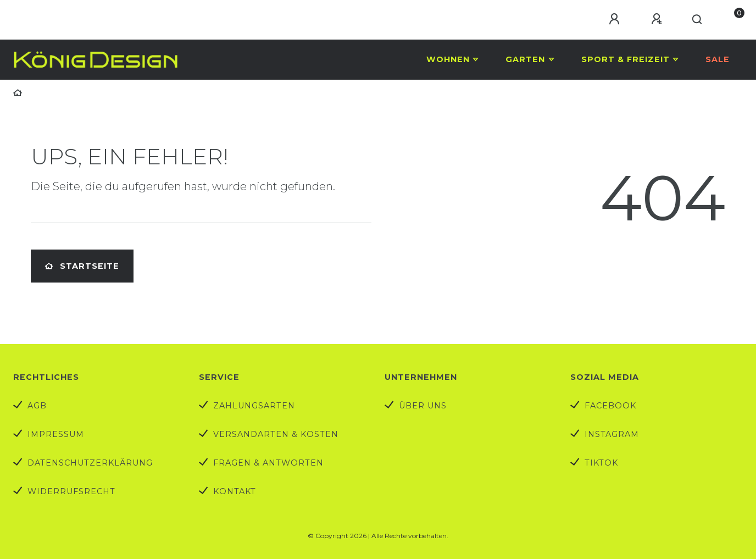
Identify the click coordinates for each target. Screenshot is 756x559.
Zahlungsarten (254, 406)
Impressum (56, 434)
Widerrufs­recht (71, 491)
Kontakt (235, 491)
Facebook (610, 406)
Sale (718, 59)
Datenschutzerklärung (90, 463)
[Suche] (697, 20)
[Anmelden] (616, 19)
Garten (525, 59)
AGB (37, 406)
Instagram (612, 434)
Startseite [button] (82, 266)
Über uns (423, 406)
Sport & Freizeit (626, 59)
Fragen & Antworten (268, 463)
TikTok (601, 463)
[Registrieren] (658, 19)
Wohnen (448, 59)
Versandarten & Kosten (276, 434)
